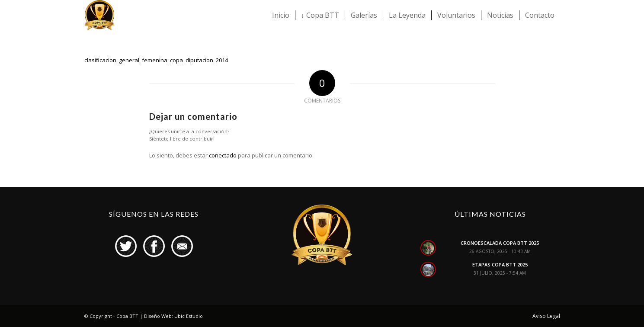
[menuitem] (281, 15)
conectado (223, 155)
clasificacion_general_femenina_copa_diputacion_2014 (156, 60)
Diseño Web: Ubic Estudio (173, 316)
